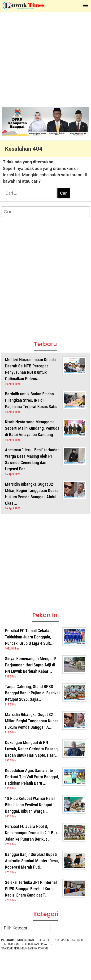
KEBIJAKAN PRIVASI (37, 944)
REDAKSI (44, 940)
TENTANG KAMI (11, 944)
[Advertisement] (44, 58)
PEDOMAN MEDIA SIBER (68, 940)
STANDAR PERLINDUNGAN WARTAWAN (25, 948)
